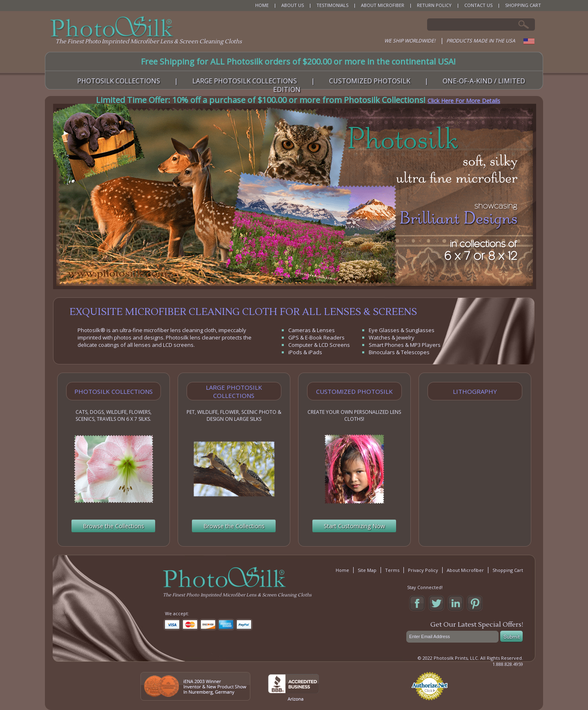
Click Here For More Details (464, 101)
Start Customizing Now (354, 526)
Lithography (475, 391)
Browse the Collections (114, 526)
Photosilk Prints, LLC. (456, 658)
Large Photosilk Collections (234, 391)
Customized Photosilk (354, 391)
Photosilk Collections (114, 391)
